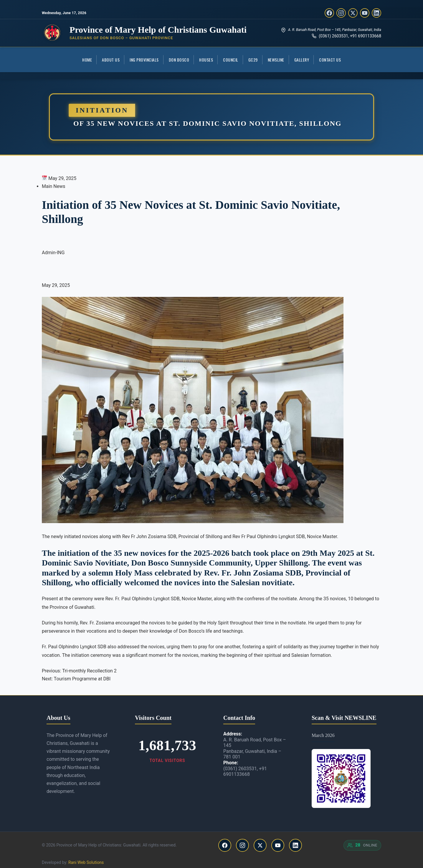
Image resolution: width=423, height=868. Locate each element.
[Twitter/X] (353, 13)
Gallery (302, 60)
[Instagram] (341, 13)
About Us (111, 60)
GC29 (253, 60)
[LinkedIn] (376, 13)
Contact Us (330, 60)
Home (87, 60)
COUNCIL (231, 60)
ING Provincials (144, 60)
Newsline (276, 60)
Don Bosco (179, 60)
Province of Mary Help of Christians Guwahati (158, 30)
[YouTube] (365, 13)
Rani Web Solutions (86, 862)
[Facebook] (329, 13)
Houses (206, 60)
